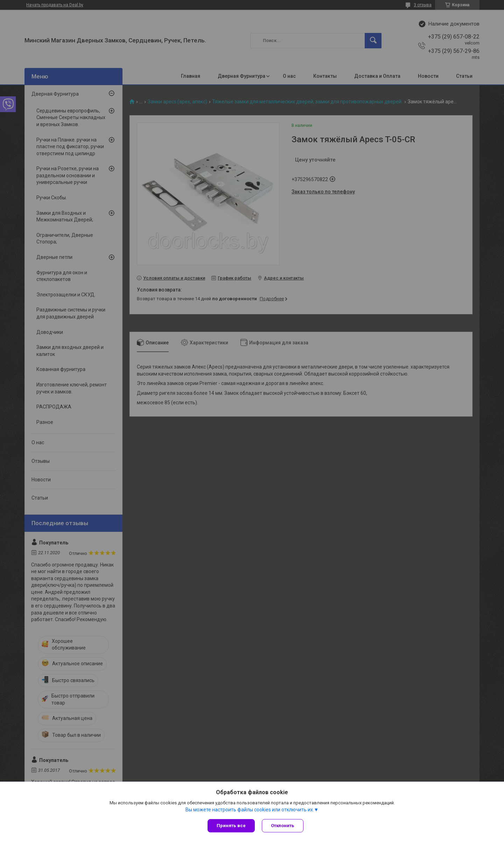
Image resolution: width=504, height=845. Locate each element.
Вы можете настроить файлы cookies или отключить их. (250, 810)
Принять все (231, 826)
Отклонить (283, 826)
